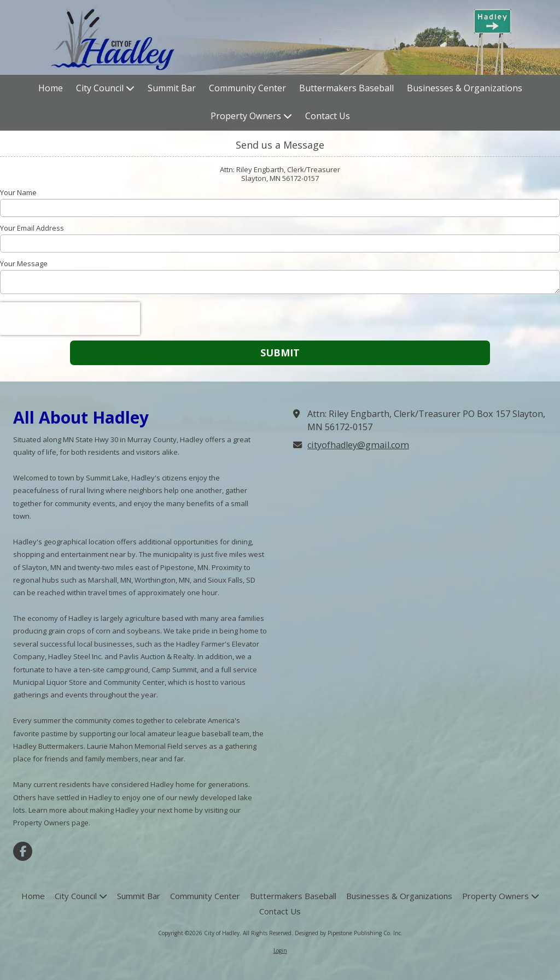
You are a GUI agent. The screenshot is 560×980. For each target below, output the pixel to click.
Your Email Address (32, 228)
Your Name (18, 192)
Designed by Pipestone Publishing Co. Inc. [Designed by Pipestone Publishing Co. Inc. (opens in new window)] (349, 933)
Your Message (24, 263)
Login (280, 950)
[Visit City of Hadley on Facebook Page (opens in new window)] (23, 851)
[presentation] (70, 319)
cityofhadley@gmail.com (358, 445)
